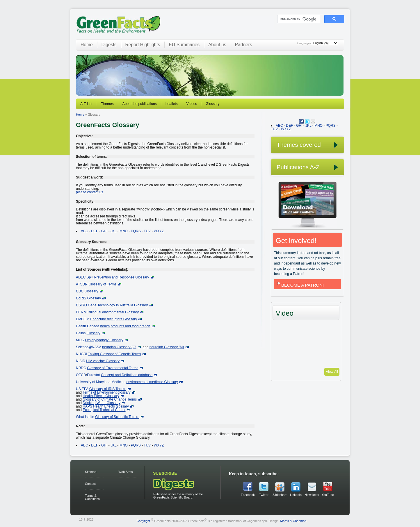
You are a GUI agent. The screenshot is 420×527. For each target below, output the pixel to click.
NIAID (81, 361)
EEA (79, 312)
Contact (90, 484)
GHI (104, 231)
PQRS (136, 231)
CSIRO (81, 305)
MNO (124, 231)
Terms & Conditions (92, 497)
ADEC (81, 277)
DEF (95, 231)
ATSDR (82, 284)
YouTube (328, 495)
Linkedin (296, 495)
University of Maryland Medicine (101, 382)
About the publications (140, 104)
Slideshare (280, 495)
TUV (147, 231)
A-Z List (86, 104)
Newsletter (312, 495)
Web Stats (126, 472)
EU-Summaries (184, 45)
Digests (109, 45)
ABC (84, 231)
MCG (80, 340)
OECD (81, 375)
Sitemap (91, 472)
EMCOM (83, 319)
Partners (244, 45)
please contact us (89, 192)
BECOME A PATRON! (300, 285)
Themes (107, 104)
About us (217, 45)
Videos (192, 104)
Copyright (143, 521)
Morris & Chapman (293, 521)
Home (87, 45)
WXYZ (159, 231)
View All (332, 372)
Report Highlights (143, 45)
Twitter (264, 495)
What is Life (85, 417)
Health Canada (88, 326)
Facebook (248, 495)
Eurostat (94, 375)
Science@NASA (89, 347)
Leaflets (172, 104)
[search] (298, 19)
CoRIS (81, 298)
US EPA (82, 389)
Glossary (212, 104)
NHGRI (82, 354)
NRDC (81, 368)
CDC (80, 291)
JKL (113, 231)
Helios (81, 333)
